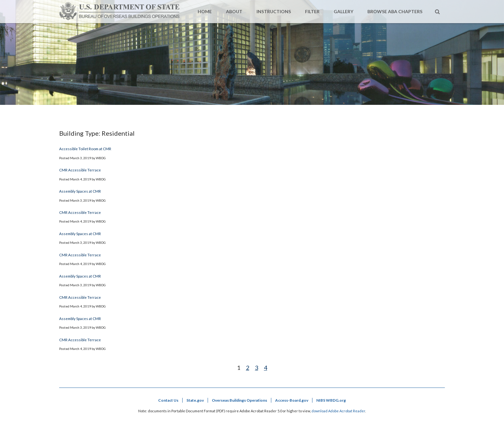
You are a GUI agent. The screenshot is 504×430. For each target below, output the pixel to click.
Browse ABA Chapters (395, 11)
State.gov (195, 400)
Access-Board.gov (292, 400)
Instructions (274, 11)
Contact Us (168, 400)
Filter (312, 11)
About (234, 11)
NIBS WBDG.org (331, 400)
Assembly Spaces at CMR (80, 191)
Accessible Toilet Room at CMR (85, 149)
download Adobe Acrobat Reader (338, 411)
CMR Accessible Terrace (80, 170)
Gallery (343, 11)
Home (205, 11)
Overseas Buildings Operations (239, 400)
